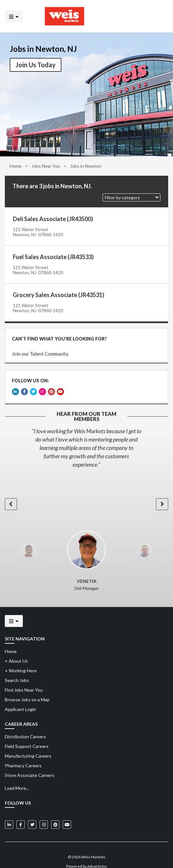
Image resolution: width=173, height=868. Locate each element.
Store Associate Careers (30, 766)
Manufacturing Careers (28, 747)
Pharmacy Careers (23, 756)
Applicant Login (20, 700)
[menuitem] (86, 728)
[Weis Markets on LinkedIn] (9, 816)
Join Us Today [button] (36, 65)
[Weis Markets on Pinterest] (55, 816)
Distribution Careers (25, 728)
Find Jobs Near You (24, 681)
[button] (132, 197)
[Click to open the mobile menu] (14, 16)
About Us (16, 652)
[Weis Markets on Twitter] (32, 816)
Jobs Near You (46, 166)
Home (16, 166)
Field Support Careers (27, 737)
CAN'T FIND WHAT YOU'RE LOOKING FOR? (57, 337)
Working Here (21, 662)
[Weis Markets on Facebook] (21, 816)
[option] (86, 439)
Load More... (17, 779)
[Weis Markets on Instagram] (44, 816)
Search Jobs (17, 671)
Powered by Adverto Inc (87, 857)
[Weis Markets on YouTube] (67, 816)
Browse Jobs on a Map (27, 691)
